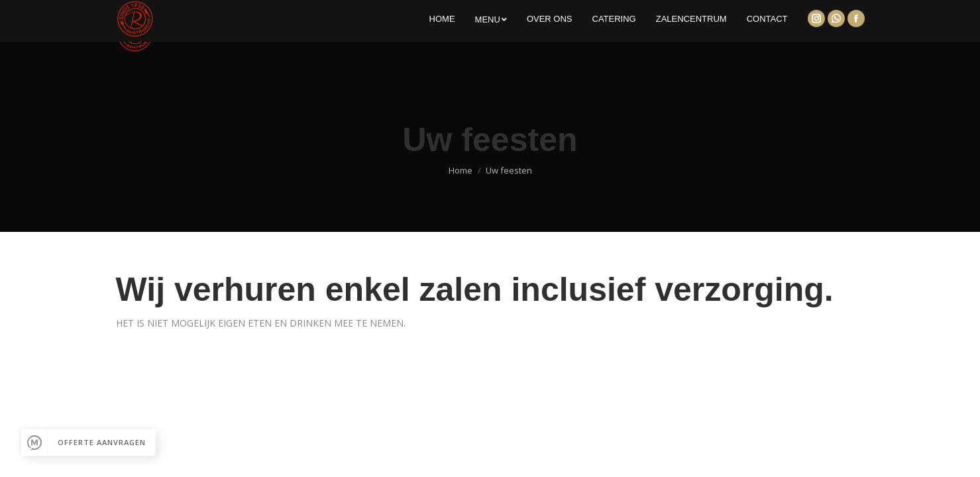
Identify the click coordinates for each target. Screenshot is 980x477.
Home (461, 170)
